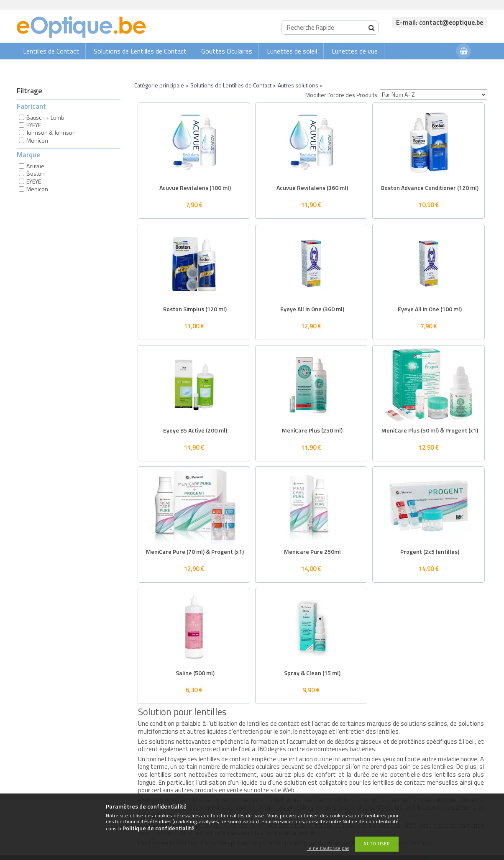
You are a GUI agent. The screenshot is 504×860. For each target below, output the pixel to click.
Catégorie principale (159, 85)
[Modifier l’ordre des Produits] (434, 95)
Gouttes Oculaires (227, 51)
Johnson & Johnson (51, 132)
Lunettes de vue (355, 51)
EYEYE (34, 125)
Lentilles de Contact (51, 51)
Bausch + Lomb (45, 117)
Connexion (433, 68)
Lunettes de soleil (292, 51)
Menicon (37, 140)
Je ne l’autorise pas (328, 848)
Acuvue (35, 166)
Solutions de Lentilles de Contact (140, 51)
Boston (36, 173)
